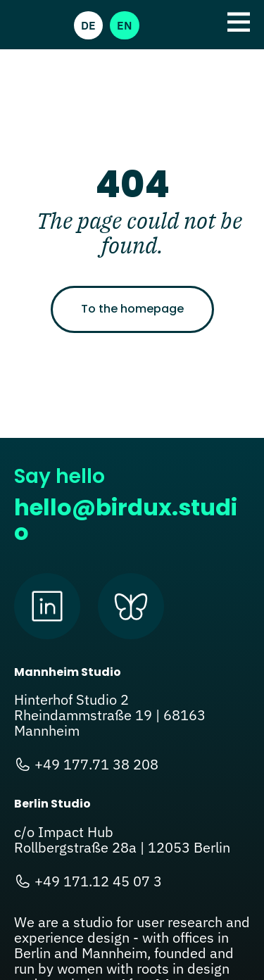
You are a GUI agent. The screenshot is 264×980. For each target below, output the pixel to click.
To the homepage (132, 309)
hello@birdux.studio (126, 520)
